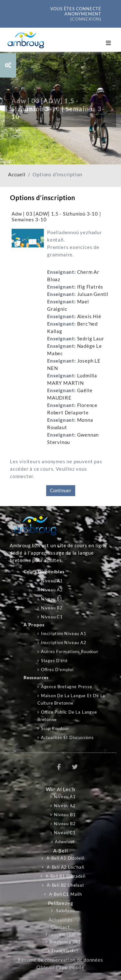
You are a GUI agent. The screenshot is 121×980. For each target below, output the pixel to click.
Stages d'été (54, 661)
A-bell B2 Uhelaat (65, 885)
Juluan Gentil (93, 294)
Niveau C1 (52, 617)
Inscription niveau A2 (64, 643)
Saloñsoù (65, 911)
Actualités (61, 920)
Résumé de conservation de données (60, 960)
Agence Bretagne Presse (67, 687)
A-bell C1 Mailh (65, 894)
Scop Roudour (55, 728)
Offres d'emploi (57, 670)
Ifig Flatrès (90, 287)
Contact (60, 927)
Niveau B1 (52, 599)
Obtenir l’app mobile (60, 967)
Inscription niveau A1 (64, 633)
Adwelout (65, 842)
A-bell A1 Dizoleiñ (65, 858)
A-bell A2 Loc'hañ (65, 867)
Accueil (17, 175)
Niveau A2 (52, 590)
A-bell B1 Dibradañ (65, 876)
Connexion (86, 19)
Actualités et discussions (67, 737)
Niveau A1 (52, 581)
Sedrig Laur (91, 339)
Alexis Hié (89, 316)
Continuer (61, 490)
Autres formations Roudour (70, 652)
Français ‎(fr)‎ (60, 934)
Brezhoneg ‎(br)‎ (65, 942)
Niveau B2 (52, 608)
